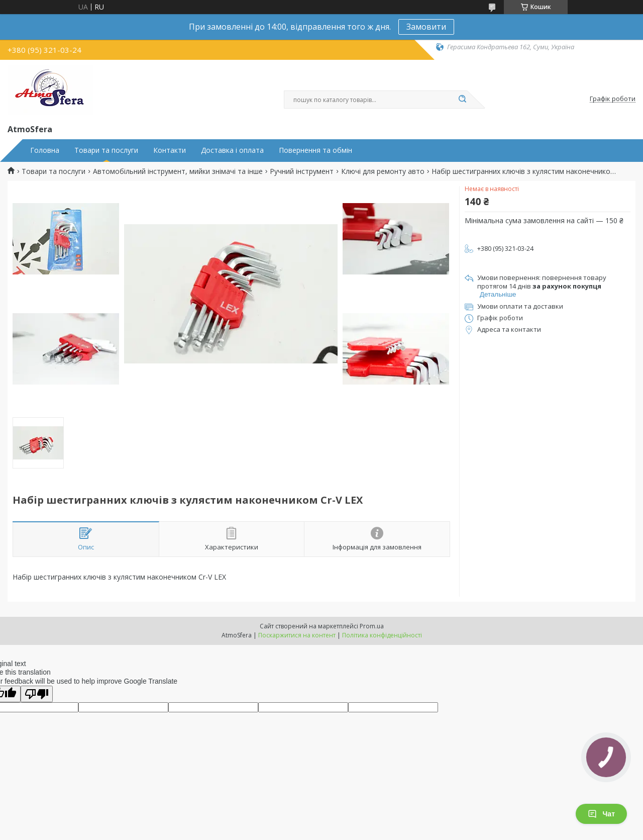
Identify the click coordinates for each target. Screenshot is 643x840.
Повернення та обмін (315, 150)
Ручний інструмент (302, 171)
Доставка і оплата (232, 150)
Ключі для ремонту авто (383, 171)
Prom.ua (372, 626)
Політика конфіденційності (382, 635)
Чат (601, 814)
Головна (45, 150)
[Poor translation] (37, 694)
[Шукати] (462, 100)
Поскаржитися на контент (297, 635)
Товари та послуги (106, 150)
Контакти (170, 150)
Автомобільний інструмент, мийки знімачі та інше (178, 171)
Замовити (426, 27)
